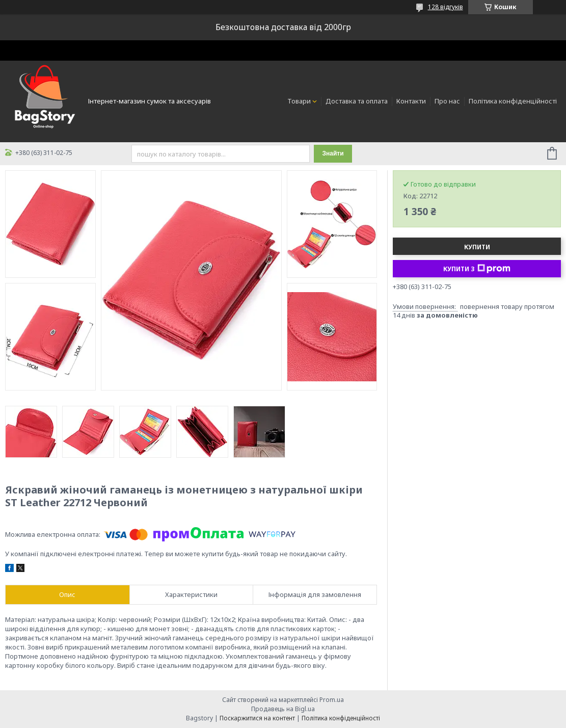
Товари (299, 101)
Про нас (447, 101)
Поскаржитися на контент (257, 718)
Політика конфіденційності (513, 101)
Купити (477, 247)
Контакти (411, 101)
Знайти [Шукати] (333, 153)
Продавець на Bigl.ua (283, 709)
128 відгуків (446, 7)
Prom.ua (332, 700)
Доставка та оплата (357, 101)
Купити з (477, 269)
